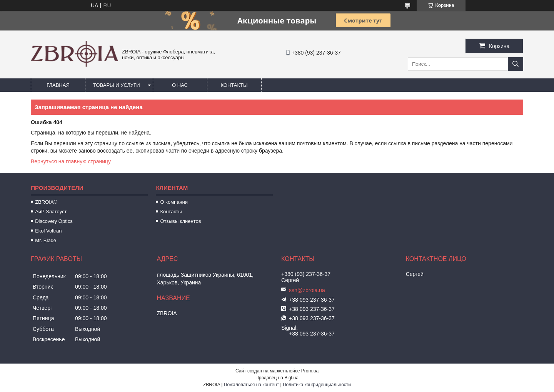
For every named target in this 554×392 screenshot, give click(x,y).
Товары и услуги (117, 85)
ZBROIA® (46, 202)
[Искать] (516, 64)
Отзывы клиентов (180, 221)
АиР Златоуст (51, 212)
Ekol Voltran (48, 231)
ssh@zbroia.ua (307, 290)
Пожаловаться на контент (251, 385)
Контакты (234, 85)
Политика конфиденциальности (317, 385)
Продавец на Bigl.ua (277, 378)
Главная (58, 85)
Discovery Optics (54, 221)
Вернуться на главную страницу (71, 161)
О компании (174, 202)
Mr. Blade (46, 240)
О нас (180, 85)
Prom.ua (310, 371)
